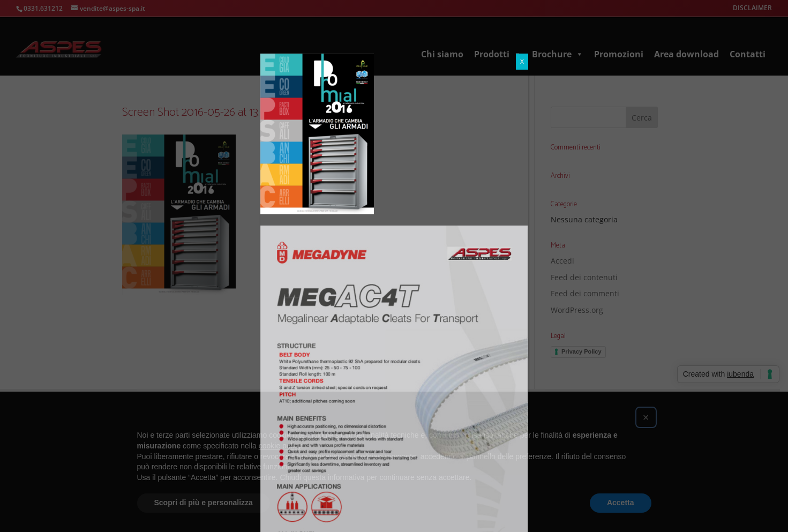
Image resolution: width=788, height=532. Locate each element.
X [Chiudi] (522, 8)
